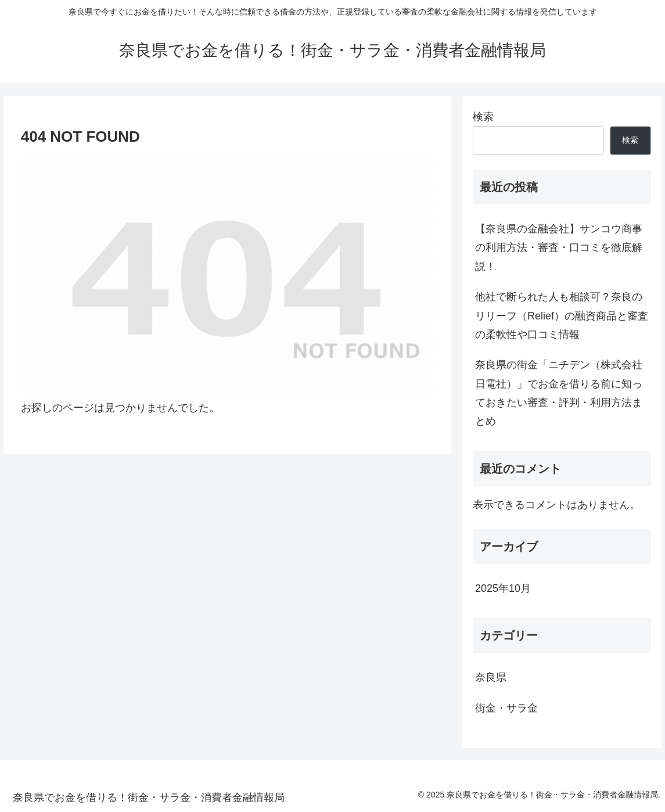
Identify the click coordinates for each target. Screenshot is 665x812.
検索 (483, 117)
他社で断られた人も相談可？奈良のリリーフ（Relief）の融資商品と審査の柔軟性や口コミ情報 (562, 316)
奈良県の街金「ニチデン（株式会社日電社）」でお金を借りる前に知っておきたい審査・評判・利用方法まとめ (559, 393)
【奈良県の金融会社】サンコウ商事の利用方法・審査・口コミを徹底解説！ (559, 248)
